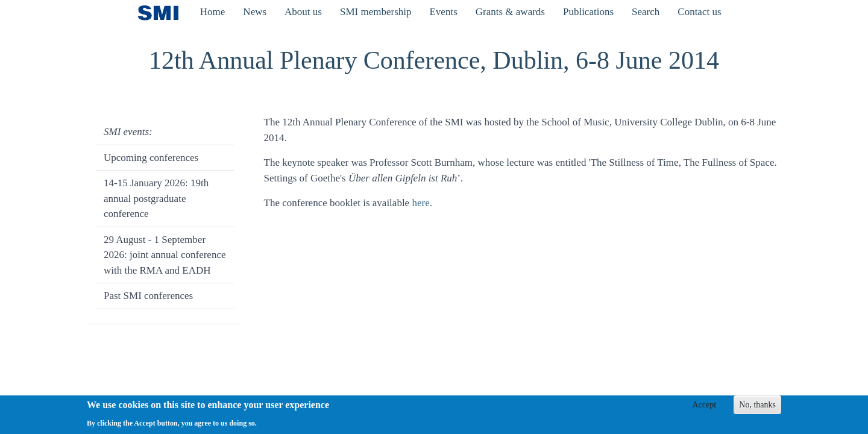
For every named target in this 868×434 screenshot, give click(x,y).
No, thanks (757, 408)
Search (646, 12)
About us (303, 12)
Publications (588, 12)
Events (443, 12)
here (420, 203)
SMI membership (376, 12)
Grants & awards (510, 12)
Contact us (699, 12)
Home (213, 12)
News (255, 12)
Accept (704, 408)
